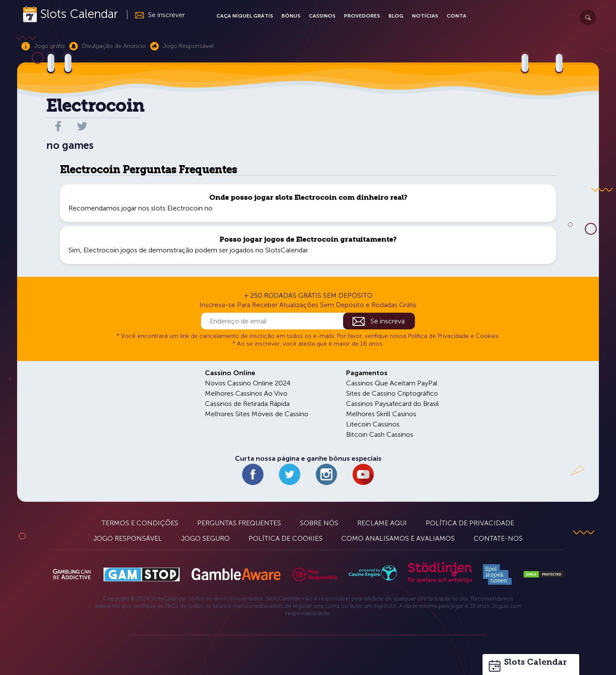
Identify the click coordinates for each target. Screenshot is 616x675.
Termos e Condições (140, 523)
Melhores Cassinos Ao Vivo (246, 393)
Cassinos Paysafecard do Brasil (392, 404)
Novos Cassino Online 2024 (248, 383)
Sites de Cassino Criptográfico (392, 393)
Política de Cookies (286, 538)
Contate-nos (498, 538)
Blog (396, 16)
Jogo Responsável (128, 538)
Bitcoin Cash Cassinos (380, 434)
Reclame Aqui (382, 523)
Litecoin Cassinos (373, 424)
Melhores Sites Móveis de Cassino (257, 414)
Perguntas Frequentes (239, 523)
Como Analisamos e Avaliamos (398, 538)
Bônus (291, 16)
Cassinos (322, 16)
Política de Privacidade (470, 523)
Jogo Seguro (205, 538)
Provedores (362, 16)
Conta (456, 16)
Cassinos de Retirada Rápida (247, 404)
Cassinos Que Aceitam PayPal (392, 383)
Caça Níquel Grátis (245, 16)
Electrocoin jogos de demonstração (138, 250)
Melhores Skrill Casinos (381, 414)
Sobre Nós (319, 523)
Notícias (425, 16)
